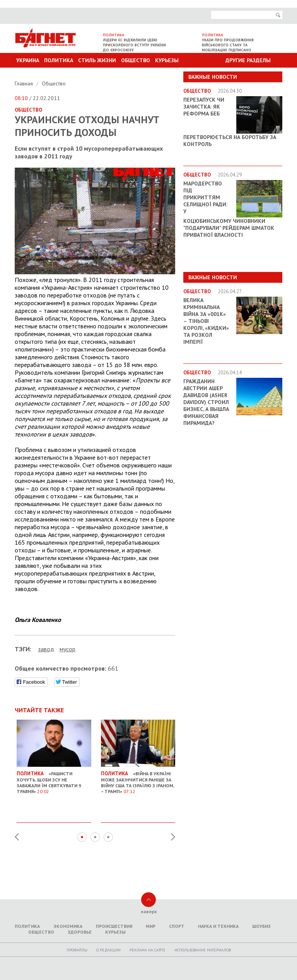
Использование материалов (203, 950)
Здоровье (80, 932)
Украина (28, 60)
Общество (136, 60)
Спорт (177, 926)
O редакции (108, 950)
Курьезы (167, 60)
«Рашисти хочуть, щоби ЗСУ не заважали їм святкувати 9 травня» (54, 780)
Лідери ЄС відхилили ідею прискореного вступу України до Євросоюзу (134, 45)
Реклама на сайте (148, 950)
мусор (67, 649)
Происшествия (114, 926)
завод (46, 649)
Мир (151, 926)
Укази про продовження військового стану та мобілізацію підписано (228, 45)
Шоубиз (261, 926)
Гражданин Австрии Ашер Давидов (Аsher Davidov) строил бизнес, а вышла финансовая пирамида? (206, 402)
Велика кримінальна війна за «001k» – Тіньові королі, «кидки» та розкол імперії (206, 321)
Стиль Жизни (97, 60)
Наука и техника (218, 926)
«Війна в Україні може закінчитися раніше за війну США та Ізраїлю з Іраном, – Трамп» (138, 780)
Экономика (68, 926)
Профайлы (77, 950)
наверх (149, 911)
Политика (59, 60)
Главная (25, 83)
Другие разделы (248, 60)
